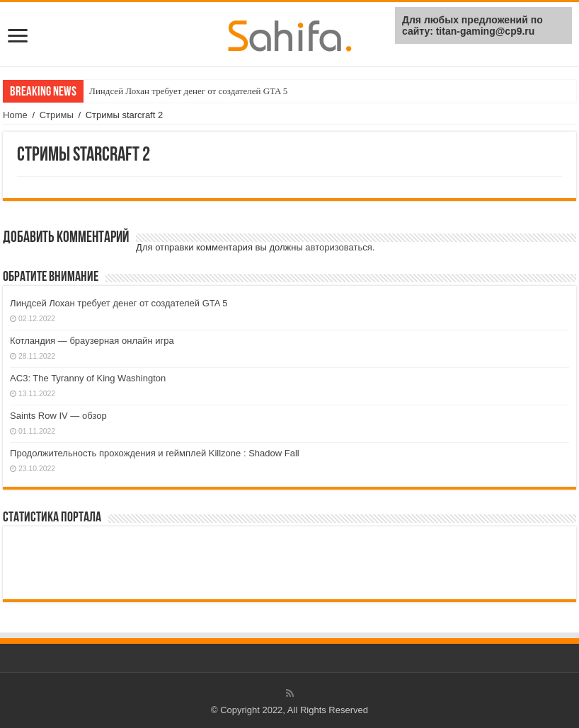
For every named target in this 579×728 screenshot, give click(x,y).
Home (15, 115)
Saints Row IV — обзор (58, 416)
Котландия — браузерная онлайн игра (92, 341)
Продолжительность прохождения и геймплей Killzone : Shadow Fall (155, 453)
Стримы (57, 115)
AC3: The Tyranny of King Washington (88, 378)
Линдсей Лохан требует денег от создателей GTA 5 (188, 91)
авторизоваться (338, 247)
